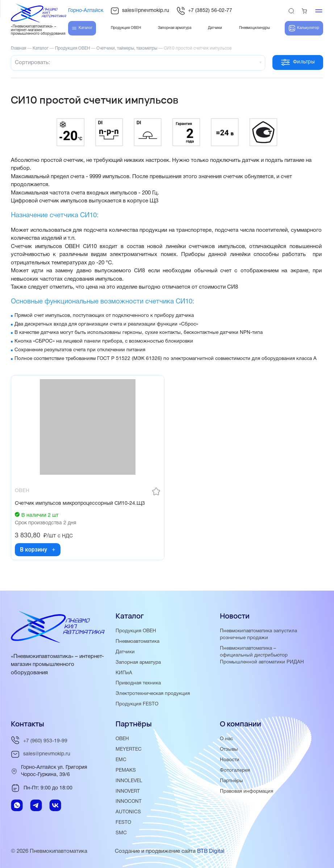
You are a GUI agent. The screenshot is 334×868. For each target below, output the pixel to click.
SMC (121, 833)
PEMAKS (126, 770)
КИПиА (124, 673)
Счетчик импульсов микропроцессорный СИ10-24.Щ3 (80, 504)
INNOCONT (129, 802)
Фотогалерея (235, 770)
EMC (121, 760)
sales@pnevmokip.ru (140, 11)
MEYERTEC (129, 749)
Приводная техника (138, 683)
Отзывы (229, 749)
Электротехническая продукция (153, 694)
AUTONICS (128, 812)
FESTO (123, 823)
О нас (226, 739)
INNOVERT (128, 791)
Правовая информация (247, 791)
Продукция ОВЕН (136, 631)
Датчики (125, 652)
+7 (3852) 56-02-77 (204, 11)
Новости (230, 760)
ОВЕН (122, 739)
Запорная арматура (138, 662)
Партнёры (231, 781)
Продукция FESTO (137, 704)
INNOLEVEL (129, 781)
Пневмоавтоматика (137, 641)
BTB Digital (211, 851)
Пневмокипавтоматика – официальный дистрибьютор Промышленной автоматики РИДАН (262, 655)
